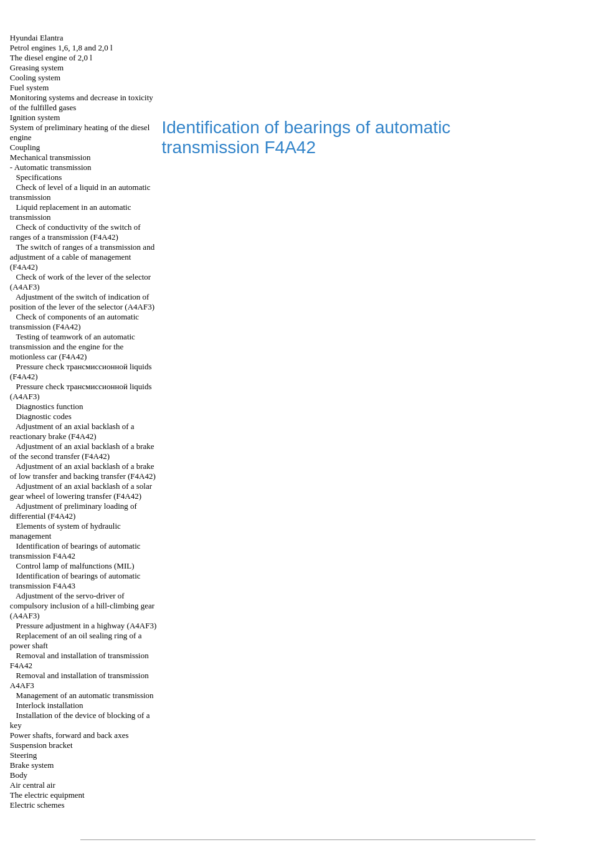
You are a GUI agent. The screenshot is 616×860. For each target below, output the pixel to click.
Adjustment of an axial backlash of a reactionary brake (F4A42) (72, 431)
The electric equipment (47, 795)
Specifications (39, 177)
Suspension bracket (41, 745)
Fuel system (29, 87)
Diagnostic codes (44, 416)
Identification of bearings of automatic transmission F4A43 (75, 581)
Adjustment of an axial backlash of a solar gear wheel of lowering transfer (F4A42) (81, 491)
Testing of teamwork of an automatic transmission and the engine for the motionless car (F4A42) (73, 347)
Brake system (32, 765)
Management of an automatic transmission (85, 695)
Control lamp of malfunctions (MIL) (75, 566)
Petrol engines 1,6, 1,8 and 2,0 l (61, 48)
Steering (23, 755)
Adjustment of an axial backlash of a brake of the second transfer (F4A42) (82, 451)
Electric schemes (37, 805)
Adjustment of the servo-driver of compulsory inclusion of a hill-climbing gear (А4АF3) (82, 606)
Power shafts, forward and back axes (69, 735)
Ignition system (35, 117)
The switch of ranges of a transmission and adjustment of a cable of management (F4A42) (82, 257)
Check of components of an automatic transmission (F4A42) (74, 322)
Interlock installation (50, 705)
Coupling (25, 147)
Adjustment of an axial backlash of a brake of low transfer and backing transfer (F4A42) (83, 471)
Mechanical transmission (50, 157)
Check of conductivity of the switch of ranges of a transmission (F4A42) (75, 232)
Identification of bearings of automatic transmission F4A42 (75, 551)
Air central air (33, 785)
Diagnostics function (50, 406)
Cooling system (35, 78)
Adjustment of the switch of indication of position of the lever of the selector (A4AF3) (82, 302)
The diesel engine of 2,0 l (51, 58)
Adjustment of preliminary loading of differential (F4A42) (73, 511)
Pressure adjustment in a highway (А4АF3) (87, 626)
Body (19, 775)
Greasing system (37, 68)
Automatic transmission (53, 167)
